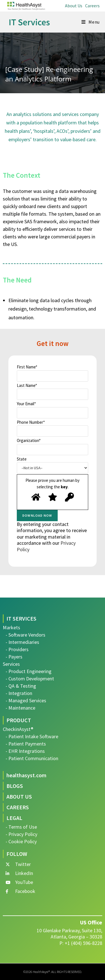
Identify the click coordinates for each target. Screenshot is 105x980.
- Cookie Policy (21, 841)
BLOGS (15, 786)
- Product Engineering (29, 671)
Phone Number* (53, 428)
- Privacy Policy (21, 834)
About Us (74, 6)
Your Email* (53, 410)
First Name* (53, 373)
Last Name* (53, 391)
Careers (92, 6)
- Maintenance (20, 708)
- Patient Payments (26, 744)
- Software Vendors (25, 635)
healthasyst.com (26, 775)
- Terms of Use (21, 827)
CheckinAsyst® (18, 729)
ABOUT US (19, 796)
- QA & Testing (21, 686)
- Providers (17, 649)
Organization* (53, 446)
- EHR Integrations (25, 751)
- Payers (14, 657)
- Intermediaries (22, 642)
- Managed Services (26, 700)
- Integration (19, 693)
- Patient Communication (32, 758)
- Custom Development (30, 679)
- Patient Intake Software (32, 736)
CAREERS (18, 807)
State (53, 465)
